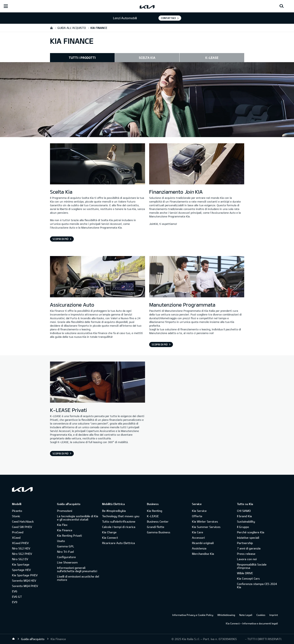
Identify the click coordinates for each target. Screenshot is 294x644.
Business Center (158, 521)
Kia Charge (109, 532)
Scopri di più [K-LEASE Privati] (60, 453)
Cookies (261, 615)
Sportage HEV (21, 570)
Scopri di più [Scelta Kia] (60, 239)
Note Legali (246, 615)
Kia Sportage (21, 564)
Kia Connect (110, 538)
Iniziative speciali (248, 538)
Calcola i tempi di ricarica (119, 527)
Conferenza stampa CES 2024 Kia (257, 585)
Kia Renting (155, 511)
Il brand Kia (244, 516)
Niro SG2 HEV (21, 548)
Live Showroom (67, 562)
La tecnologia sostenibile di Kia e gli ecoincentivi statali (78, 518)
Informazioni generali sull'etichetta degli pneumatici (77, 569)
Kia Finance (65, 530)
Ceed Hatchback (23, 521)
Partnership (245, 543)
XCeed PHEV (20, 543)
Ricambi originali (203, 543)
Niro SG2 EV (20, 559)
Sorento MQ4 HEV (24, 581)
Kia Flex (62, 525)
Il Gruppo (243, 527)
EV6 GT (17, 597)
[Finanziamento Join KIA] (197, 164)
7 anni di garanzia (249, 548)
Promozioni (65, 511)
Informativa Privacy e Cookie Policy (193, 615)
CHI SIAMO (244, 511)
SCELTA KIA (147, 58)
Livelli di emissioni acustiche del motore (78, 578)
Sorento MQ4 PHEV (25, 586)
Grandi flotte (156, 527)
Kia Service (199, 511)
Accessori (198, 538)
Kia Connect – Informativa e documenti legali (252, 623)
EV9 (15, 602)
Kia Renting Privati (69, 535)
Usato (61, 541)
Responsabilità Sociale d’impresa (252, 566)
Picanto (17, 511)
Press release (246, 554)
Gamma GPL (66, 546)
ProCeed (18, 532)
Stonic (16, 516)
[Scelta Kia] (98, 164)
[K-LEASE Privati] (98, 383)
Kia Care (198, 532)
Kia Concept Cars (248, 578)
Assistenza (199, 548)
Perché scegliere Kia (251, 532)
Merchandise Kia (203, 554)
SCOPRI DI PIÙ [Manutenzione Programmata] (160, 344)
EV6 (15, 591)
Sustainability (246, 521)
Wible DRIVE (245, 573)
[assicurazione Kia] (98, 277)
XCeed (16, 538)
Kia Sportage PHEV (25, 575)
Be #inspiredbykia (114, 511)
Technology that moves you (121, 516)
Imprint (274, 615)
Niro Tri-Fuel (65, 552)
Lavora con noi (247, 559)
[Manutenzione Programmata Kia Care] (197, 277)
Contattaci (168, 18)
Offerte (197, 516)
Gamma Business (159, 532)
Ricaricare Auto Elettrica (118, 543)
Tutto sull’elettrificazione (119, 521)
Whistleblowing (226, 615)
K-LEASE (212, 58)
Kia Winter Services (205, 521)
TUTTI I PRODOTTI (82, 58)
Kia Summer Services (206, 527)
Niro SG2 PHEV (22, 554)
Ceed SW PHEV (22, 527)
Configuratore (66, 557)
